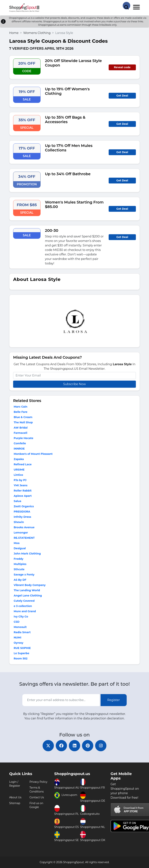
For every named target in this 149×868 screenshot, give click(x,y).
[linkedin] (74, 746)
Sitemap (15, 803)
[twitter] (48, 746)
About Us (15, 797)
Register (114, 700)
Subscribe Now (74, 384)
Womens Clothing (37, 33)
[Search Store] (126, 6)
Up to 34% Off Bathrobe (68, 174)
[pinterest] (88, 746)
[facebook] (61, 746)
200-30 (52, 230)
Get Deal (122, 96)
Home (14, 33)
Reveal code (122, 67)
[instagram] (101, 746)
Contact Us (37, 797)
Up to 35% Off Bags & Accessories (65, 120)
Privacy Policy (38, 782)
